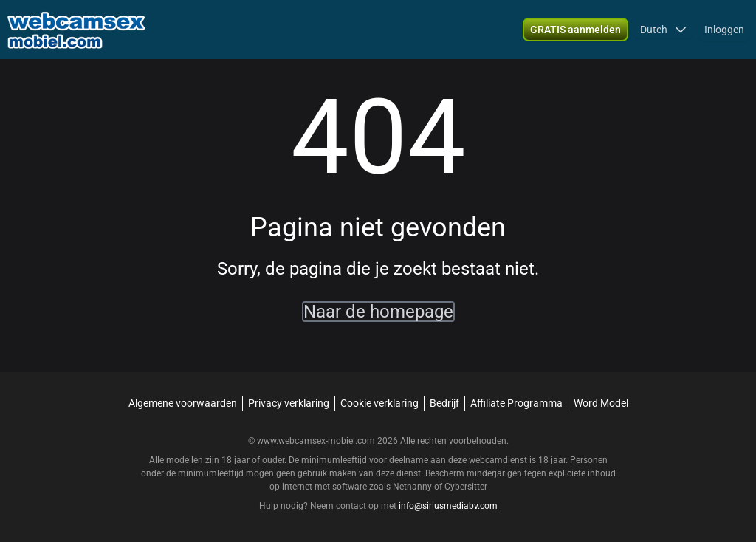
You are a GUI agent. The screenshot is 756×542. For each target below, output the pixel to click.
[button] (663, 30)
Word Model (601, 403)
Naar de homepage (378, 312)
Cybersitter (466, 487)
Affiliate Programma (516, 403)
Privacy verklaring (289, 403)
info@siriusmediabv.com (448, 506)
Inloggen (724, 30)
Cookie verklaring (379, 403)
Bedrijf (444, 403)
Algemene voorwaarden (183, 403)
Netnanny (413, 487)
